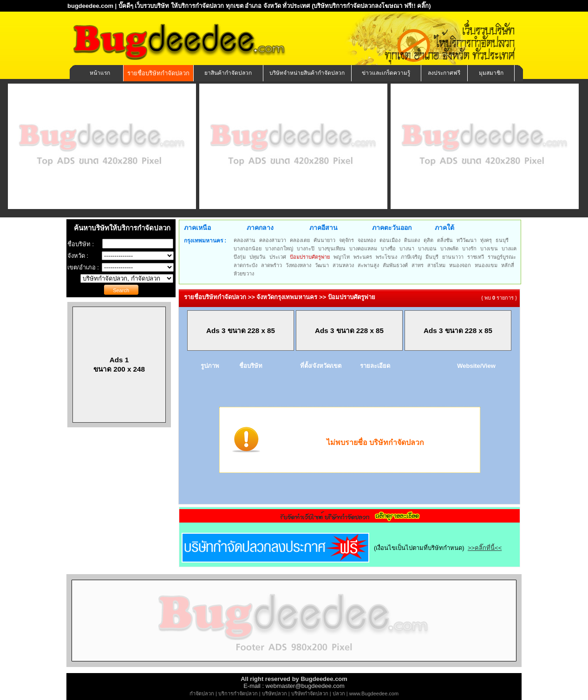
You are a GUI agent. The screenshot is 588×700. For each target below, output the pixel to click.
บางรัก (469, 249)
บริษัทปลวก (274, 693)
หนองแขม (486, 265)
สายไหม (436, 265)
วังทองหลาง (298, 265)
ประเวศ (278, 257)
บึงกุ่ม (240, 257)
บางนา (407, 249)
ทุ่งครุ (486, 240)
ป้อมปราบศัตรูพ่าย (310, 257)
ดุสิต (428, 240)
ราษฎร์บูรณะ (502, 257)
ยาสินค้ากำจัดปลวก (228, 73)
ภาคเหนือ (197, 228)
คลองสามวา (273, 240)
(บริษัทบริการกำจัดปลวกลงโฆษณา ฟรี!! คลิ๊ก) (371, 6)
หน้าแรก (100, 73)
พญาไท (342, 257)
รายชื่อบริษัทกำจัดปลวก (158, 73)
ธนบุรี (502, 240)
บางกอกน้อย (248, 249)
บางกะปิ (306, 249)
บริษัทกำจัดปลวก (310, 693)
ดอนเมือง (390, 240)
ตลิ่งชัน (445, 240)
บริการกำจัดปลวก (238, 693)
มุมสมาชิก (491, 73)
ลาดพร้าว (271, 265)
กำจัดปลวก (202, 693)
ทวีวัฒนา (467, 240)
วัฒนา (322, 265)
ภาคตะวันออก (392, 228)
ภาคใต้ (444, 228)
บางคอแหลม (363, 249)
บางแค (509, 249)
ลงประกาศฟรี (444, 73)
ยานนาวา (453, 257)
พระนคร (363, 257)
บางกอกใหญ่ (279, 249)
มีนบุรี (432, 257)
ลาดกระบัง (245, 265)
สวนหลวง (343, 265)
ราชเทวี (476, 257)
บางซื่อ (388, 249)
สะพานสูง (368, 265)
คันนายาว (324, 240)
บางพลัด (449, 249)
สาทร (418, 265)
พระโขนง (386, 257)
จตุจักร (346, 240)
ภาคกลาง (260, 228)
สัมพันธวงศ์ (395, 265)
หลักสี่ (508, 265)
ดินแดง (412, 240)
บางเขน (489, 249)
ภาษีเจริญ (411, 257)
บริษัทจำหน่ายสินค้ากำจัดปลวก (307, 73)
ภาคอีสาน (323, 228)
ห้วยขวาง (244, 274)
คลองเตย (300, 240)
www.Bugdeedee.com (374, 693)
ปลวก (339, 693)
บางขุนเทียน (332, 249)
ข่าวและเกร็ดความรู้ (386, 73)
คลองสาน (245, 240)
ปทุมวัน (258, 257)
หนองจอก (460, 265)
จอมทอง (367, 240)
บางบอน (427, 249)
